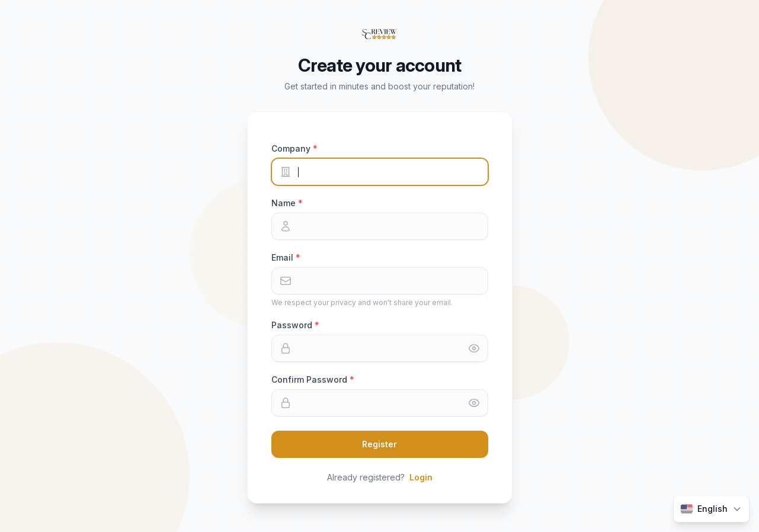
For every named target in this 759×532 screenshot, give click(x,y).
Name (285, 203)
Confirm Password (310, 379)
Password (293, 325)
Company (292, 148)
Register (379, 444)
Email (284, 257)
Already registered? (380, 477)
